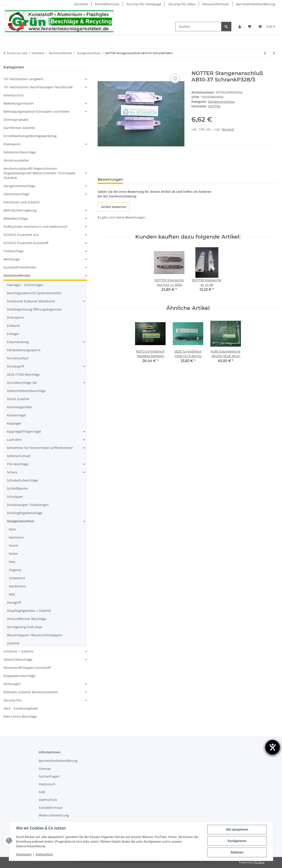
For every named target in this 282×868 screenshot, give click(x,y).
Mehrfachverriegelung (20, 210)
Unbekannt (17, 578)
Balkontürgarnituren (19, 103)
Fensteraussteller (16, 160)
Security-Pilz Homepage (144, 4)
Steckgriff (14, 602)
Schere (12, 472)
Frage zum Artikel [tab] (146, 179)
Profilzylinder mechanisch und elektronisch (35, 227)
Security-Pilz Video (182, 4)
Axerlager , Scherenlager (25, 285)
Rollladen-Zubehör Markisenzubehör (31, 692)
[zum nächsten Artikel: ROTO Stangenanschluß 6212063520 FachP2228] (274, 53)
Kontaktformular (107, 4)
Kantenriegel (17, 415)
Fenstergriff (16, 366)
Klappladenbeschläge (19, 676)
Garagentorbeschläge (19, 186)
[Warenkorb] (267, 27)
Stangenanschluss (221, 102)
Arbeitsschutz (14, 95)
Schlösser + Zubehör (19, 651)
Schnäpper (15, 497)
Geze (12, 529)
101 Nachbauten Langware (23, 79)
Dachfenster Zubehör (19, 128)
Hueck (13, 545)
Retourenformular (216, 4)
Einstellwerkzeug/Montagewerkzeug (30, 136)
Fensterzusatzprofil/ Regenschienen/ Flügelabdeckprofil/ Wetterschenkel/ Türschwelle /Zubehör (39, 173)
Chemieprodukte (16, 120)
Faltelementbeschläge (20, 152)
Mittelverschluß (19, 456)
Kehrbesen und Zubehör (22, 202)
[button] (240, 27)
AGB (42, 792)
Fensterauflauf (18, 358)
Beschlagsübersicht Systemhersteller (34, 293)
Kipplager (14, 423)
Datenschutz (44, 854)
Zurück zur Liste (17, 53)
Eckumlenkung (18, 342)
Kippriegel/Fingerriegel (24, 431)
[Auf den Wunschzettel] (175, 79)
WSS (12, 594)
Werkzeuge (12, 259)
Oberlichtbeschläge (18, 659)
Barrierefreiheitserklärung (256, 4)
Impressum (24, 854)
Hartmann (16, 537)
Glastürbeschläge (16, 194)
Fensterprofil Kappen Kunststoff (27, 668)
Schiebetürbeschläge (23, 480)
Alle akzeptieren (237, 829)
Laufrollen (15, 440)
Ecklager (13, 334)
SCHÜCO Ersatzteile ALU (21, 235)
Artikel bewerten (114, 207)
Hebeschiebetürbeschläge (26, 391)
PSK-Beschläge (18, 464)
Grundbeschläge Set (22, 383)
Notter (14, 554)
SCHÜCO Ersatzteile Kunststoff (26, 243)
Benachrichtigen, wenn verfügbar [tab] (200, 179)
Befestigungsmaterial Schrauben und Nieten (37, 111)
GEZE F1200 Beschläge (23, 374)
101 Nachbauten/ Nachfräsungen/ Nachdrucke (38, 87)
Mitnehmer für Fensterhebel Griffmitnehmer (40, 448)
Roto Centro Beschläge (20, 716)
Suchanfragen (49, 776)
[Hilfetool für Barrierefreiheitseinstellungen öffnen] (273, 747)
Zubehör (13, 643)
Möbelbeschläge (16, 218)
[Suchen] (198, 27)
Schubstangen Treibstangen (28, 505)
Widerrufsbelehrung (54, 815)
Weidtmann (17, 586)
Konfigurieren (237, 841)
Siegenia (15, 570)
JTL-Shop (259, 862)
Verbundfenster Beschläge (27, 619)
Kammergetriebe (19, 407)
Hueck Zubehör (18, 399)
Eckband (13, 326)
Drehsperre (16, 317)
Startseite (81, 4)
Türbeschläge (14, 251)
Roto (12, 562)
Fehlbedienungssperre (24, 350)
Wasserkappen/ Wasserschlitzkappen (35, 635)
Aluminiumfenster (17, 275)
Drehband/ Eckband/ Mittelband (31, 301)
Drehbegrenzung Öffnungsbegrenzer (34, 309)
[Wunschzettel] (250, 27)
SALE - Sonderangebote (21, 708)
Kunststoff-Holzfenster (20, 267)
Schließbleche (17, 488)
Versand (228, 129)
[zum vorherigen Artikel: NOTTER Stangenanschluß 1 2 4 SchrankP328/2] (265, 53)
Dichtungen (12, 684)
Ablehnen (237, 852)
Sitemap (45, 769)
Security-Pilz (13, 700)
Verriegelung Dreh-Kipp (25, 627)
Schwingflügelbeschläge (25, 513)
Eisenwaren (12, 144)
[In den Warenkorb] (101, 68)
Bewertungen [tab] (110, 179)
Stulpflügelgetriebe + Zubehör (29, 611)
